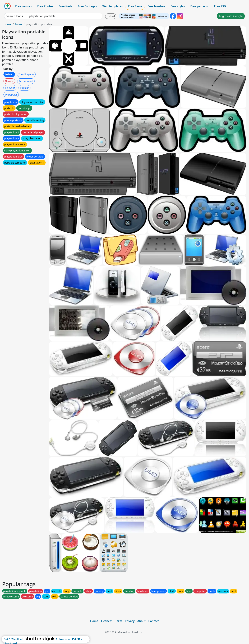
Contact (154, 621)
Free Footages (87, 6)
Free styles (178, 6)
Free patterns (199, 6)
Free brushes (156, 6)
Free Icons (135, 6)
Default (9, 74)
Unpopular (11, 95)
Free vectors (23, 6)
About (141, 621)
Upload (111, 16)
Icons (19, 24)
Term (119, 621)
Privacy (130, 621)
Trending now (26, 74)
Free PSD (220, 6)
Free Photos (45, 6)
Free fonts (66, 6)
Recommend (26, 81)
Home (7, 24)
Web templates (112, 6)
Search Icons (15, 16)
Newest (9, 81)
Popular (24, 88)
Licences (107, 621)
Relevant (10, 88)
